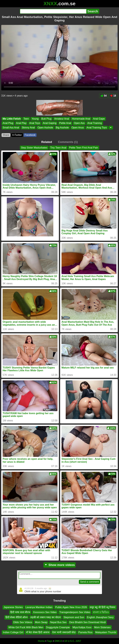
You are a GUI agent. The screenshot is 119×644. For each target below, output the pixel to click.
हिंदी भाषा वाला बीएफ (20, 612)
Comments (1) (68, 142)
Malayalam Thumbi (106, 632)
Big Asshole (62, 127)
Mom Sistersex (102, 627)
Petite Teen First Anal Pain (84, 148)
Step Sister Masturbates (34, 148)
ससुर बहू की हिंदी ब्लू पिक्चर (103, 607)
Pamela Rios (85, 632)
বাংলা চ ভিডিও (101, 612)
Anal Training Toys (97, 127)
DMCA (58, 641)
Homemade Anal (81, 119)
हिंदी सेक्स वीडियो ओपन (17, 617)
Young (35, 119)
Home (41, 641)
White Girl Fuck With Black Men (26, 627)
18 (113, 96)
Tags (50, 641)
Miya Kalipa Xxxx (82, 627)
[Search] (53, 11)
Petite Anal (65, 123)
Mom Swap (41, 622)
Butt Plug (46, 119)
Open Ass (79, 123)
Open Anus (78, 127)
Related (47, 142)
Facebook (30, 135)
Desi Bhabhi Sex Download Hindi (87, 622)
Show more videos (60, 565)
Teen (26, 119)
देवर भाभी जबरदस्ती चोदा (64, 632)
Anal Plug (8, 123)
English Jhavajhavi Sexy (100, 617)
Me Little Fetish (12, 119)
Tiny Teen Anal (58, 148)
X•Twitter (17, 135)
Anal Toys (35, 123)
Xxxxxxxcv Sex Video (45, 612)
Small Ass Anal (11, 127)
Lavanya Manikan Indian (39, 607)
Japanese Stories (13, 607)
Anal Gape (99, 119)
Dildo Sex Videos (23, 622)
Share (6, 135)
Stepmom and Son (74, 617)
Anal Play (21, 123)
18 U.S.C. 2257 (73, 641)
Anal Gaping (50, 123)
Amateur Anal (62, 119)
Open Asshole (45, 127)
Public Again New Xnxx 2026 (71, 607)
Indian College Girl (13, 632)
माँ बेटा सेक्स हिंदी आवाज (38, 632)
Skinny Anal (28, 127)
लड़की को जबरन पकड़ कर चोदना (46, 617)
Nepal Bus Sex (58, 622)
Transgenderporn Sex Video (75, 612)
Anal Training (95, 123)
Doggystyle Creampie (58, 627)
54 (104, 96)
